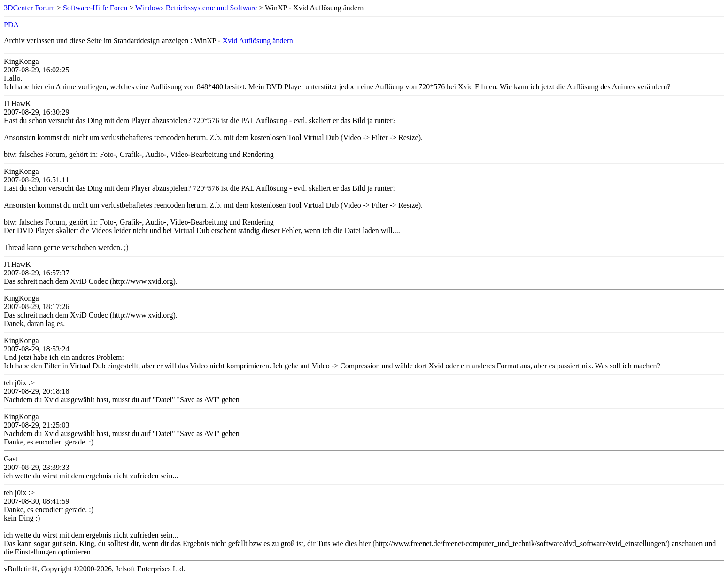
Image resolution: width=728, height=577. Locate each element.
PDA (11, 25)
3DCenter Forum (29, 8)
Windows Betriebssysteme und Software (196, 8)
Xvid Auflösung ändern (257, 41)
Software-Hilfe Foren (95, 8)
